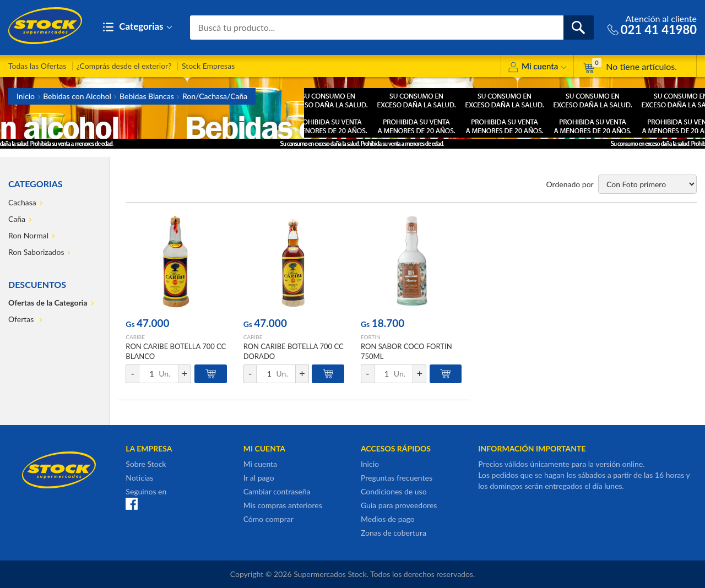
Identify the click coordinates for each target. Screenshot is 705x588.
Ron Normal (28, 235)
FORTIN (371, 337)
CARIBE (135, 337)
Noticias (139, 478)
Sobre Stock (146, 464)
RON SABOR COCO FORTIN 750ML (406, 351)
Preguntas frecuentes (397, 478)
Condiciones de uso (394, 491)
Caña (17, 219)
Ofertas (22, 319)
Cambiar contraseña (277, 491)
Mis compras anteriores (283, 505)
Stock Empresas (208, 66)
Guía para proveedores (399, 505)
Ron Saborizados (36, 252)
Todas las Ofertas (37, 66)
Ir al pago (259, 478)
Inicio (26, 96)
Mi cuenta (537, 68)
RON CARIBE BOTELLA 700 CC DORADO (294, 351)
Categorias (137, 27)
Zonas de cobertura (394, 533)
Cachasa (22, 202)
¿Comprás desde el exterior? (124, 66)
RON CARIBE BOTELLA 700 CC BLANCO (176, 351)
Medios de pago (388, 519)
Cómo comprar (269, 519)
